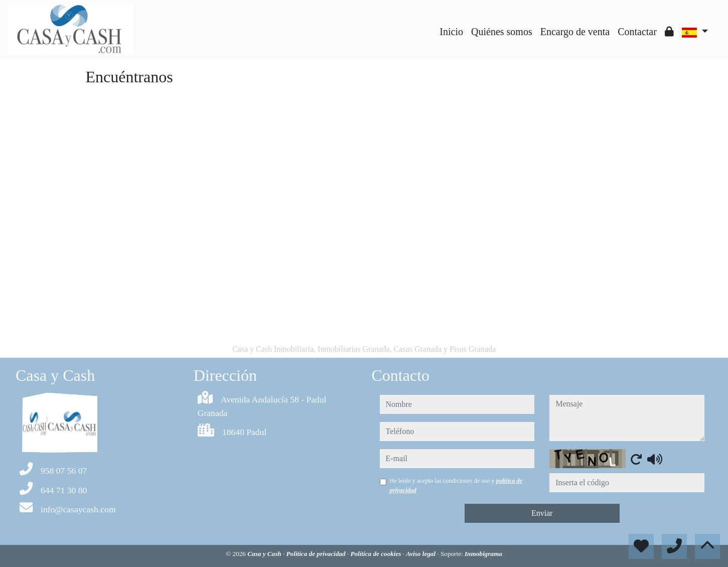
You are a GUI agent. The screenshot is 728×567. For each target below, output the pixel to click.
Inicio (451, 32)
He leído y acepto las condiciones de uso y (456, 485)
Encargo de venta (575, 32)
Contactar (637, 32)
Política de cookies (376, 554)
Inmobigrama (483, 554)
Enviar (542, 513)
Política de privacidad (317, 554)
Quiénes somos (502, 32)
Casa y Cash (265, 554)
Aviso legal (421, 554)
